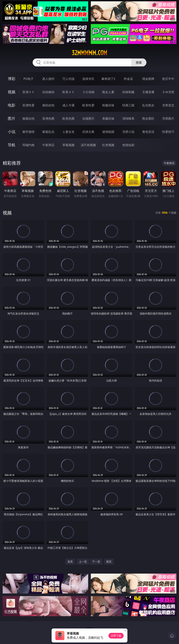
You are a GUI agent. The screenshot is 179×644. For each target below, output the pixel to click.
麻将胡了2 (108, 79)
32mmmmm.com (89, 53)
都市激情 (28, 132)
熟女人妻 (108, 92)
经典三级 (128, 105)
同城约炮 (28, 145)
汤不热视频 (88, 145)
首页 (70, 562)
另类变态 (168, 105)
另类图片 (168, 118)
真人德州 (48, 79)
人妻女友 (68, 132)
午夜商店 (48, 145)
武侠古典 (88, 132)
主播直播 (148, 92)
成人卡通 (68, 105)
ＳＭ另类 (168, 92)
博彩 (12, 79)
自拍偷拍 (48, 92)
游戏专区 (88, 79)
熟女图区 (148, 118)
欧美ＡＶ (68, 92)
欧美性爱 (88, 105)
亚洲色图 (48, 118)
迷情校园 (108, 132)
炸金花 (128, 79)
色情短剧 (128, 145)
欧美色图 (68, 118)
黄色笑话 (148, 132)
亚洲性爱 (28, 105)
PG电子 (28, 79)
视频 (12, 92)
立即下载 (116, 636)
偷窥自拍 (28, 118)
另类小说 (128, 132)
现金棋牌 (148, 79)
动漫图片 (88, 118)
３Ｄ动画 (88, 92)
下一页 (96, 562)
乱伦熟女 (148, 105)
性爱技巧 (168, 132)
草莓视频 (68, 145)
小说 (12, 132)
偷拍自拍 (48, 105)
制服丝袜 (108, 105)
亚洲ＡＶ (28, 92)
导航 (12, 145)
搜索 (139, 62)
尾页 (109, 562)
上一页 (83, 562)
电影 (12, 105)
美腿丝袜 (108, 118)
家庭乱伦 (48, 132)
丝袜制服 (128, 92)
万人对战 (68, 79)
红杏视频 (108, 145)
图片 (12, 118)
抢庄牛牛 (168, 79)
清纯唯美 (128, 118)
